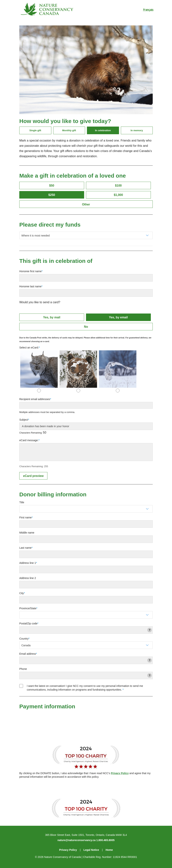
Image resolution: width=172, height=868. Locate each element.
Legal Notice (91, 850)
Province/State (28, 608)
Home (109, 850)
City (22, 593)
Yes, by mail (52, 317)
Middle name (27, 533)
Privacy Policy (120, 773)
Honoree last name (30, 286)
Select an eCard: (29, 348)
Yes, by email (118, 317)
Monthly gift (69, 130)
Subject (24, 420)
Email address (28, 654)
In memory (137, 130)
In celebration (103, 130)
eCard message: (29, 440)
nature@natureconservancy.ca (77, 840)
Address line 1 (28, 563)
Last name (25, 548)
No (86, 327)
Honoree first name (30, 271)
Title (22, 502)
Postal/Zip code (28, 623)
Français (148, 10)
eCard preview (33, 476)
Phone (23, 669)
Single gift (35, 130)
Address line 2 (28, 578)
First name (25, 517)
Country (24, 639)
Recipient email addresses (35, 399)
